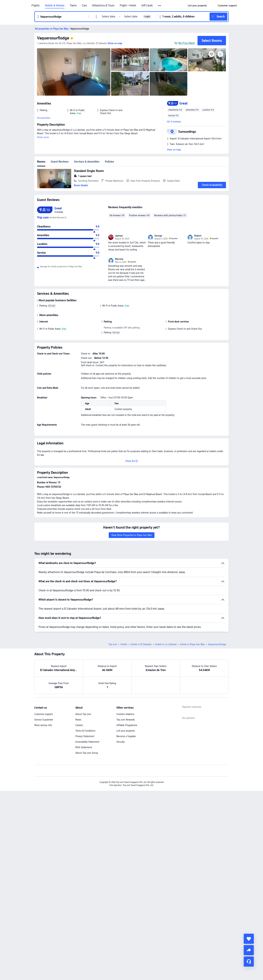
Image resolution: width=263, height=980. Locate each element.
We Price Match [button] (187, 43)
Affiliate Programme (127, 725)
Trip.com (113, 644)
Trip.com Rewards (126, 720)
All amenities (44, 118)
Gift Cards (147, 6)
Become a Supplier (126, 736)
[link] (197, 6)
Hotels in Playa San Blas (192, 644)
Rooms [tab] (41, 162)
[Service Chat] (249, 962)
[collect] (249, 939)
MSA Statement (84, 747)
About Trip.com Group (87, 753)
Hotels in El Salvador (141, 644)
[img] (74, 72)
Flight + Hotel (128, 6)
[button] (160, 6)
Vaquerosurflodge (53, 38)
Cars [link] (84, 6)
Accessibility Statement (87, 742)
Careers (79, 725)
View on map (174, 150)
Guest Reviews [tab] (60, 162)
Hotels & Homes (55, 6)
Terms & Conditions (85, 731)
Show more (43, 137)
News (78, 720)
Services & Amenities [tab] (87, 162)
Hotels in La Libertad (166, 644)
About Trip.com (83, 714)
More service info (43, 725)
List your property (126, 731)
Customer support (44, 714)
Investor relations (125, 714)
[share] (249, 950)
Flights (36, 6)
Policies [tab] (109, 162)
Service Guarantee (44, 720)
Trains (73, 6)
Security (121, 742)
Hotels (124, 644)
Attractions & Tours (103, 6)
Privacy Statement (85, 736)
